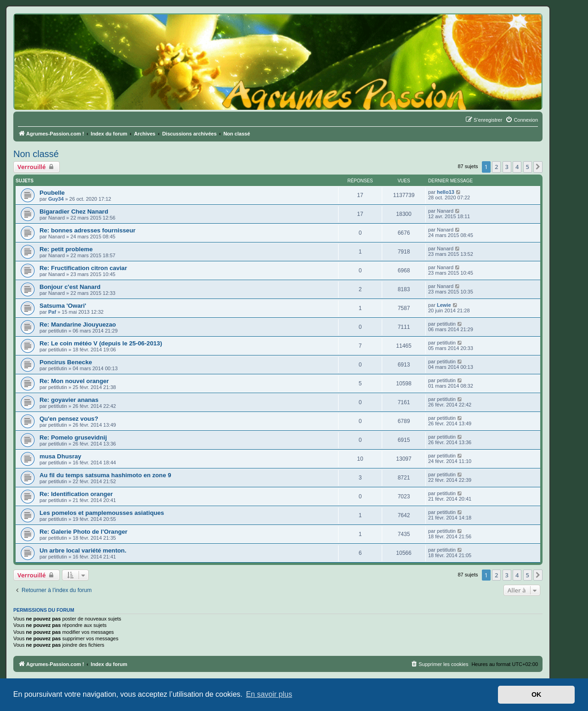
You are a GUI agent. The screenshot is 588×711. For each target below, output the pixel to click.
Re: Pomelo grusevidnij (73, 437)
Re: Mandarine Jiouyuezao (78, 324)
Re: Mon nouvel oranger (74, 381)
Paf (52, 312)
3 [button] (507, 167)
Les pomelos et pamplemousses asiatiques (102, 513)
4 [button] (517, 167)
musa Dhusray (60, 456)
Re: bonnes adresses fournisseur (88, 230)
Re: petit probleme (66, 249)
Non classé (36, 154)
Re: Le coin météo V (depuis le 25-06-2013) (101, 343)
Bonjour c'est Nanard (70, 287)
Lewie (444, 305)
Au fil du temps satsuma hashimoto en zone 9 (105, 475)
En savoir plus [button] (269, 694)
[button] (538, 167)
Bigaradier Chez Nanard (74, 212)
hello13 (446, 192)
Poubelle (52, 193)
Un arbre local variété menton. (83, 550)
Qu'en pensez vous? (69, 419)
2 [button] (496, 167)
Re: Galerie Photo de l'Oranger (83, 532)
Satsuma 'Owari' (63, 306)
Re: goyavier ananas (69, 400)
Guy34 (56, 199)
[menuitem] (522, 120)
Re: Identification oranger (76, 494)
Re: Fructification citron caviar (83, 268)
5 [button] (528, 167)
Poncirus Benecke (66, 362)
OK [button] (537, 694)
